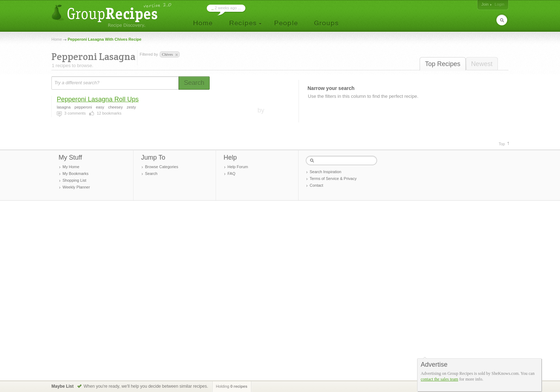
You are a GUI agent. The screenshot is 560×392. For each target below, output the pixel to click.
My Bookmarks (76, 174)
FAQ (231, 174)
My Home (71, 167)
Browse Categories (162, 167)
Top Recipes (443, 64)
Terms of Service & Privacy (333, 179)
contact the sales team (439, 379)
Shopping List (74, 180)
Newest (482, 64)
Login (499, 4)
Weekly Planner (76, 187)
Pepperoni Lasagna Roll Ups (98, 99)
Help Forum (238, 167)
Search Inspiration (326, 172)
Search (151, 174)
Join (485, 4)
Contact (316, 185)
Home (57, 39)
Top (502, 144)
